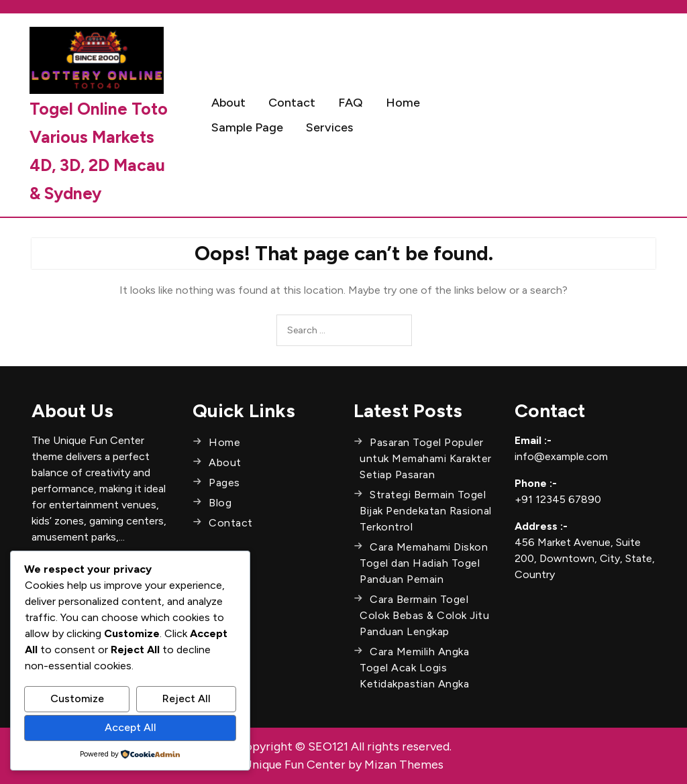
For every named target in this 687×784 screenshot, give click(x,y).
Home (403, 103)
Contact (292, 103)
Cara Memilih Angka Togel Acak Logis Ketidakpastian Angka (414, 668)
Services (329, 127)
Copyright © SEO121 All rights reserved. (344, 746)
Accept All (130, 727)
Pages (224, 483)
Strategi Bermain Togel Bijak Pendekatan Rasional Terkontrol (426, 511)
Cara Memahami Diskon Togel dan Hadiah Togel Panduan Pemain (424, 563)
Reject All (187, 698)
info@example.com (561, 456)
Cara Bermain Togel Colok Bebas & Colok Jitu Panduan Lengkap (424, 615)
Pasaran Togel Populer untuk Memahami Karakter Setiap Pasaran (426, 458)
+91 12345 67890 (558, 499)
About (228, 103)
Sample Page (247, 127)
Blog (220, 503)
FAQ (351, 103)
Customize (77, 698)
